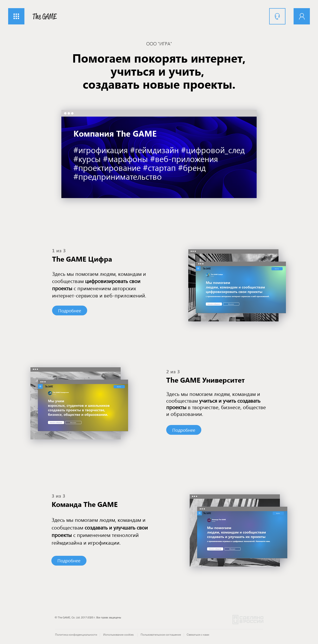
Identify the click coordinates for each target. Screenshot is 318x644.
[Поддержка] (277, 16)
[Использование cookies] (118, 635)
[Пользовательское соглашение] (161, 635)
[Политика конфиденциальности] (76, 635)
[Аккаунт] (302, 16)
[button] (16, 16)
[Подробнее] (70, 310)
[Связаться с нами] (198, 635)
